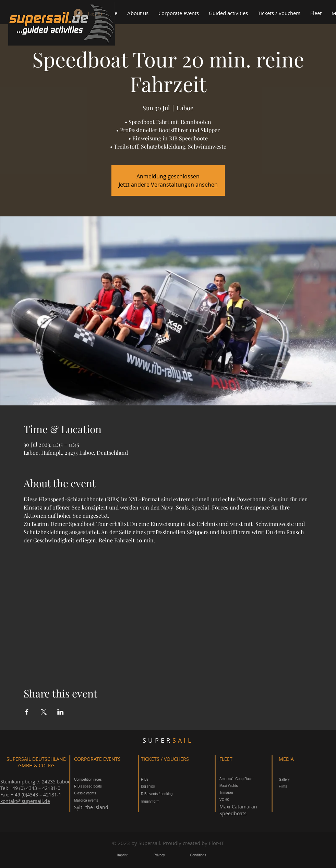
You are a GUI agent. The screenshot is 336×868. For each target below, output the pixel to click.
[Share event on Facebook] (27, 712)
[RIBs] (160, 779)
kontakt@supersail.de (25, 801)
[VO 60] (226, 800)
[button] (178, 13)
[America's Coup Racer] (244, 779)
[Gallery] (287, 779)
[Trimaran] (230, 792)
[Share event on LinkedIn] (61, 712)
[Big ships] (160, 786)
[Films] (285, 786)
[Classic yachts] (95, 793)
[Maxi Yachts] (233, 785)
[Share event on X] (44, 712)
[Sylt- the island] (93, 807)
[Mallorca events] (103, 800)
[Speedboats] (233, 814)
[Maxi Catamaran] (238, 807)
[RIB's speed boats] (94, 786)
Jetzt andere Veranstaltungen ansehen (168, 185)
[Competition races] (88, 779)
